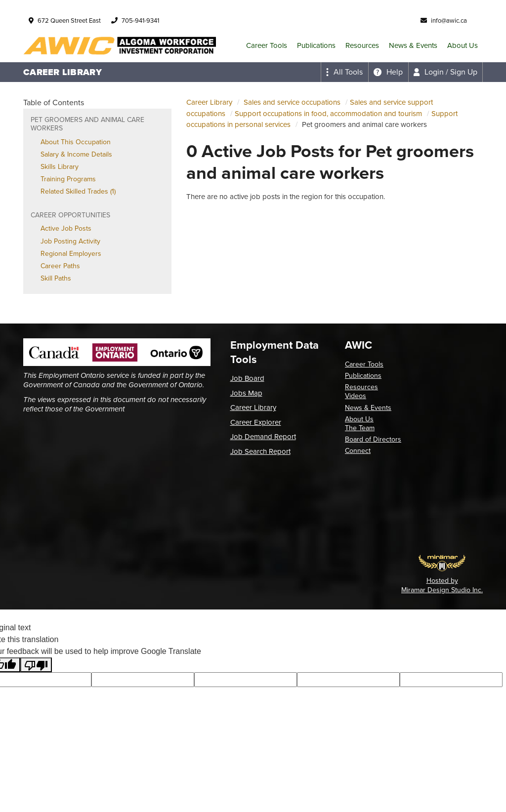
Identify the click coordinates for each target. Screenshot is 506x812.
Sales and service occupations (292, 102)
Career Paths (60, 266)
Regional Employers (71, 254)
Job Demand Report (263, 437)
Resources (362, 45)
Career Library (209, 102)
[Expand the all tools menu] (344, 72)
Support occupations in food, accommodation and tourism (328, 114)
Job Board (247, 378)
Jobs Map (246, 393)
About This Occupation (76, 142)
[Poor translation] (36, 665)
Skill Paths (56, 278)
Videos (356, 396)
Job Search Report (260, 451)
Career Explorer (256, 422)
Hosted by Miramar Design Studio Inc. (442, 585)
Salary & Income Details (76, 154)
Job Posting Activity (70, 241)
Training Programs (68, 179)
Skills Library (60, 167)
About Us (463, 45)
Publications (316, 45)
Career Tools (267, 45)
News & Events (413, 45)
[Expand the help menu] (388, 72)
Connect (358, 451)
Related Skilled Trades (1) (78, 191)
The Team (360, 428)
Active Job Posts (66, 228)
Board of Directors (373, 439)
